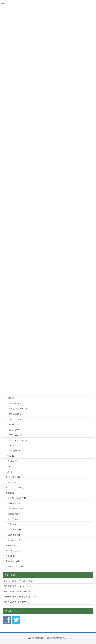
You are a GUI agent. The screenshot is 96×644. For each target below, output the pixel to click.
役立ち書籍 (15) (14, 535)
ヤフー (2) (13, 445)
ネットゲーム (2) (16, 403)
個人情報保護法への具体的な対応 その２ (21, 597)
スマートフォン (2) (17, 419)
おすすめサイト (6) (13, 540)
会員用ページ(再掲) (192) (16, 566)
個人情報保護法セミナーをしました (18, 586)
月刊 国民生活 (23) (15, 509)
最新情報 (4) (11, 545)
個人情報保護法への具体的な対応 (17, 602)
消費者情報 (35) (14, 503)
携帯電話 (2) (14, 424)
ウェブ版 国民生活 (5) (17, 498)
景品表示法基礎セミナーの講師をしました (21, 581)
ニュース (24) (11, 482)
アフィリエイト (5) (17, 435)
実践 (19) (11, 456)
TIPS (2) (11, 466)
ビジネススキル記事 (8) (15, 488)
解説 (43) (11, 398)
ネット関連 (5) (15, 451)
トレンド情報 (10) (13, 477)
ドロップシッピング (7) (18, 440)
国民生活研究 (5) (14, 514)
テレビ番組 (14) (12, 551)
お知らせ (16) (11, 556)
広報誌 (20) (12, 524)
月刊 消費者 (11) (15, 529)
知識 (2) (9, 472)
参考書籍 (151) (12, 493)
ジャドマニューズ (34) (16, 519)
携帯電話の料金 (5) (17, 414)
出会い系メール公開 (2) (15, 561)
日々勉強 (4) (12, 461)
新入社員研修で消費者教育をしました (19, 591)
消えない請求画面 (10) (18, 409)
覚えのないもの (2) (17, 430)
